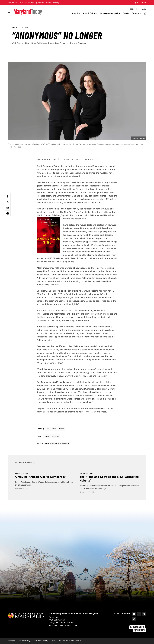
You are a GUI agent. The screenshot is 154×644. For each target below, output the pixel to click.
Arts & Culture (51, 429)
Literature (55, 436)
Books (47, 436)
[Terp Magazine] (132, 9)
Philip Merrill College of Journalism (57, 444)
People (62, 429)
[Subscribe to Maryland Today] (142, 9)
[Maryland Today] (28, 12)
